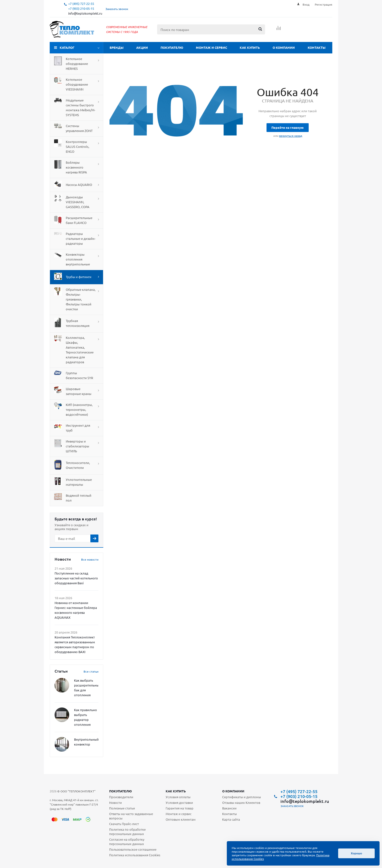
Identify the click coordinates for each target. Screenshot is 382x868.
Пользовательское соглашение (133, 849)
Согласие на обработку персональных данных (127, 842)
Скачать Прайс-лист (124, 824)
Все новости (90, 559)
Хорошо (356, 853)
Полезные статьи (122, 808)
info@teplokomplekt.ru (85, 13)
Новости (115, 802)
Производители (121, 797)
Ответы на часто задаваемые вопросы (131, 816)
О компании (284, 47)
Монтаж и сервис (211, 47)
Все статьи (91, 671)
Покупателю (172, 47)
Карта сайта (231, 819)
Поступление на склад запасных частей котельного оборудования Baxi (76, 578)
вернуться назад (291, 136)
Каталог (67, 47)
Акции (142, 47)
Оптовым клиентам (181, 819)
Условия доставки (179, 802)
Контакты (317, 47)
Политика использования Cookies (135, 855)
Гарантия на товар (180, 808)
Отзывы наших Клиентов (241, 802)
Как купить (250, 47)
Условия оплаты (178, 797)
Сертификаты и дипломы (242, 797)
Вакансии (229, 808)
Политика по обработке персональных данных (127, 832)
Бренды (117, 47)
